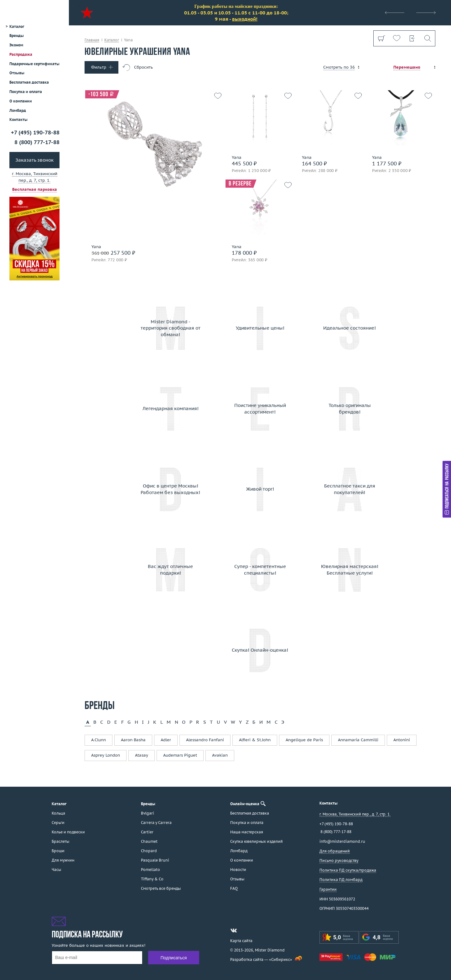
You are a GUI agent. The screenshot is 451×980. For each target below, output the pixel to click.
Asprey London (106, 755)
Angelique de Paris (304, 740)
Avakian (220, 755)
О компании (21, 101)
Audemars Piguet (180, 755)
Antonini (402, 740)
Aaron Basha (133, 740)
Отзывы (17, 73)
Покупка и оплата (26, 92)
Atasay (142, 755)
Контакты (18, 120)
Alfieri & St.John (255, 740)
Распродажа (21, 54)
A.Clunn (98, 740)
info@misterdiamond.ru (342, 841)
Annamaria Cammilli (358, 740)
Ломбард (18, 110)
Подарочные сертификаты (34, 64)
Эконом (16, 45)
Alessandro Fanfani (205, 740)
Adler (166, 740)
